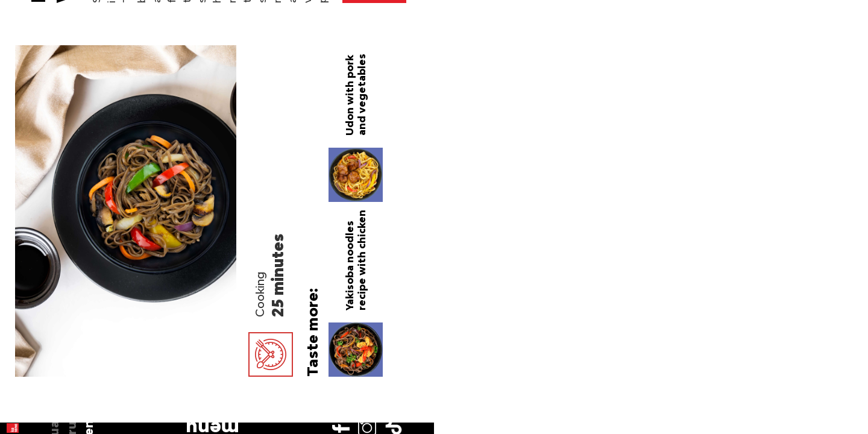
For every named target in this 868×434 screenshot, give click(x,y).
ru (26, 105)
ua (26, 87)
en (26, 122)
